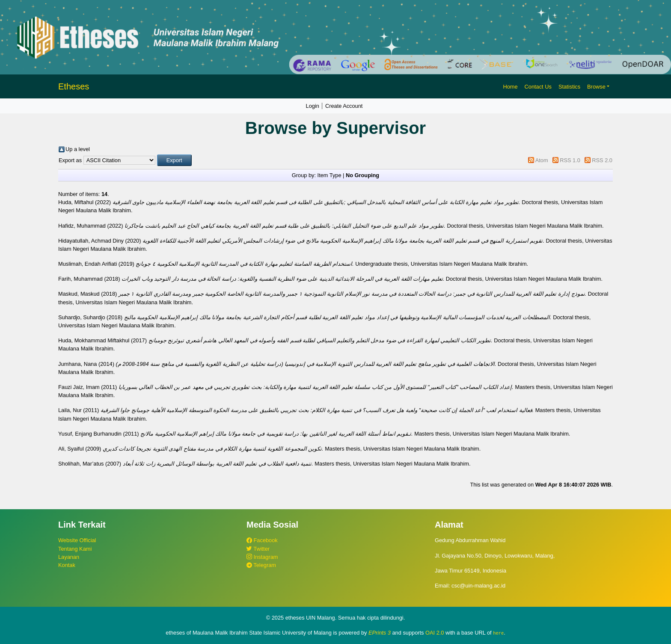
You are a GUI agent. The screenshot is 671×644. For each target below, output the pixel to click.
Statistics (569, 87)
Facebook (262, 540)
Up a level (78, 149)
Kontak (67, 565)
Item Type (330, 175)
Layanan (69, 557)
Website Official (77, 540)
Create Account (344, 106)
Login (313, 106)
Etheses (74, 86)
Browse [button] (596, 87)
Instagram (262, 557)
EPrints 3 (380, 633)
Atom (542, 160)
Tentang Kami (75, 549)
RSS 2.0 (602, 160)
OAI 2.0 (435, 633)
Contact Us (538, 87)
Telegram (261, 565)
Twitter (258, 549)
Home (510, 87)
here (498, 633)
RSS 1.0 (570, 160)
